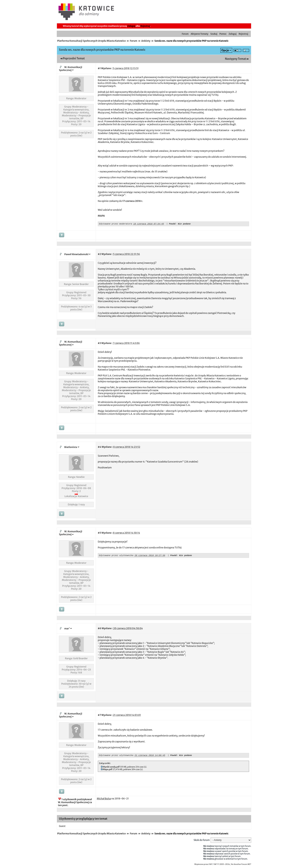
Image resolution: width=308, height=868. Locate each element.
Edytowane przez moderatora (115, 224)
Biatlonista (71, 448)
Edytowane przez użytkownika (116, 556)
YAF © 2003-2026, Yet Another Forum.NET (232, 865)
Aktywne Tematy (199, 34)
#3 (99, 344)
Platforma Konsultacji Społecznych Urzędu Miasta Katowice (91, 41)
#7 (99, 716)
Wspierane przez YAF (203, 865)
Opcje (225, 50)
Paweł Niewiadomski (76, 255)
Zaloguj (131, 26)
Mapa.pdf (108, 771)
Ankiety (146, 41)
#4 (99, 447)
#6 (99, 629)
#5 (99, 533)
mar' (67, 629)
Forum (185, 34)
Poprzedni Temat (74, 58)
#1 (99, 68)
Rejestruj (145, 26)
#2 (99, 255)
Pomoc (223, 34)
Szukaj (214, 34)
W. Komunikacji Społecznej (71, 69)
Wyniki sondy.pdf (111, 768)
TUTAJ (215, 95)
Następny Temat (236, 59)
